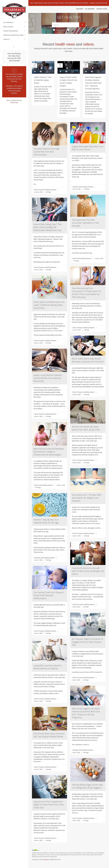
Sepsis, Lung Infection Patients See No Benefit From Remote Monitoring (48, 378)
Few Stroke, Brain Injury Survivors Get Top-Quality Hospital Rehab (49, 735)
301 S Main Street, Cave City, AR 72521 (44, 3)
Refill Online (8, 27)
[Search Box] (66, 25)
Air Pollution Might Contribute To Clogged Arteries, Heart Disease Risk (87, 642)
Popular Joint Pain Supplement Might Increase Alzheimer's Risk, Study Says (49, 805)
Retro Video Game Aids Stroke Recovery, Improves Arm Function (88, 360)
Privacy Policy (14, 103)
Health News (59, 30)
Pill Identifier (90, 9)
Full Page (48, 192)
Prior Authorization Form (13, 35)
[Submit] (82, 25)
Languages (80, 9)
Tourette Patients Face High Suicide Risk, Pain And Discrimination (47, 152)
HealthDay (46, 860)
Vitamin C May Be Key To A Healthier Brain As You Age (46, 521)
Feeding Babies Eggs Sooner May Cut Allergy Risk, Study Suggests (87, 786)
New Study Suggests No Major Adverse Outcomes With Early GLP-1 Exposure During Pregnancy (93, 83)
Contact (7, 39)
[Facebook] (14, 47)
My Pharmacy (8, 22)
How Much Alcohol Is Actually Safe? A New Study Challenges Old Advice (88, 571)
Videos (71, 30)
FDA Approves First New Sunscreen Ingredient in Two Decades (85, 223)
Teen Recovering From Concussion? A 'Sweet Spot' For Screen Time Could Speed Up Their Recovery (86, 293)
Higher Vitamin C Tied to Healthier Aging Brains (43, 80)
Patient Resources (11, 31)
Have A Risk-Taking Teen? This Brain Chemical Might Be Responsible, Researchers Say (48, 227)
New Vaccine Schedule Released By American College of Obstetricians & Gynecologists (49, 452)
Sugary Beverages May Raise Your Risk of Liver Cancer (88, 148)
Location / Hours (102, 9)
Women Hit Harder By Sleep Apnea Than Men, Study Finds (86, 428)
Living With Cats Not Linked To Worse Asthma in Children (48, 667)
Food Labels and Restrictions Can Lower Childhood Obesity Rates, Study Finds (49, 305)
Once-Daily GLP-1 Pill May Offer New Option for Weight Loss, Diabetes (87, 498)
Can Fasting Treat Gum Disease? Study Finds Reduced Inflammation (49, 595)
